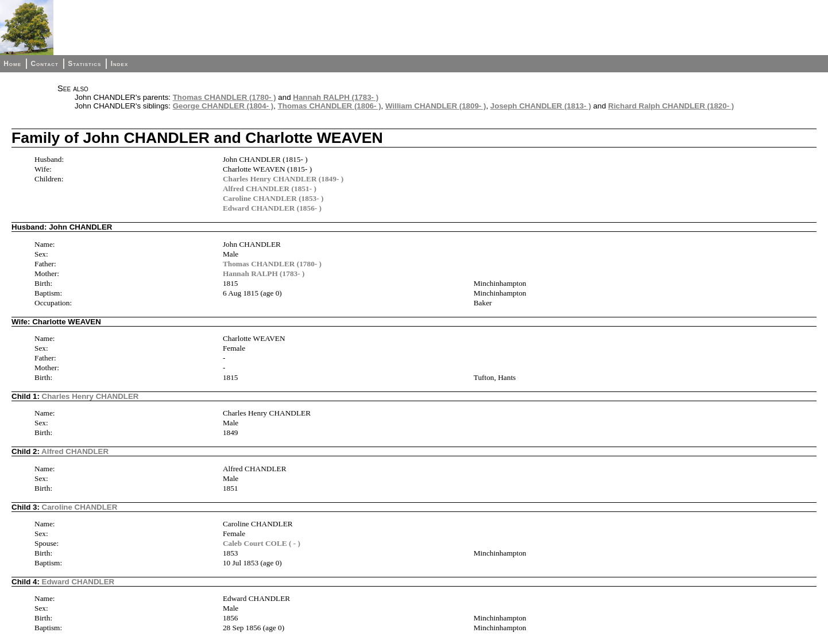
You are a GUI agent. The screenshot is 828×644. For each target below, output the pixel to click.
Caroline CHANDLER (80, 507)
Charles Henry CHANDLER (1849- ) (283, 179)
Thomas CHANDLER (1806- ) (330, 106)
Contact (44, 64)
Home (12, 64)
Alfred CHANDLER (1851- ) (270, 189)
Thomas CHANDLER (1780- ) (225, 97)
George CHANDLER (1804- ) (223, 106)
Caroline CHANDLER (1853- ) (273, 198)
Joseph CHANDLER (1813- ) (541, 106)
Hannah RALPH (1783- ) (336, 97)
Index (120, 64)
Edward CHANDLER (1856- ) (272, 208)
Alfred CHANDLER (75, 451)
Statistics (84, 64)
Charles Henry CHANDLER (90, 396)
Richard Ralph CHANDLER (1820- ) (671, 106)
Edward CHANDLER (78, 582)
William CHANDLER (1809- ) (436, 106)
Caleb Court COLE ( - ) (262, 543)
